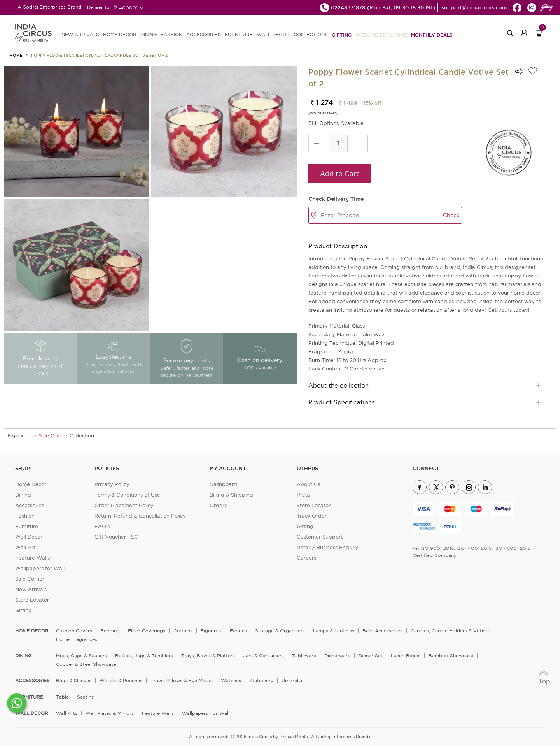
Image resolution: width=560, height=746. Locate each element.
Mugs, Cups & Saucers (81, 656)
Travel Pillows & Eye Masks (182, 680)
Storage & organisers (280, 631)
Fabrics (238, 631)
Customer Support (320, 537)
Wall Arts (67, 713)
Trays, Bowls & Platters (208, 656)
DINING (149, 34)
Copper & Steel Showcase (86, 664)
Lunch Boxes (406, 656)
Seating (86, 697)
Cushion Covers (74, 631)
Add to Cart (339, 173)
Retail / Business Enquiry (328, 547)
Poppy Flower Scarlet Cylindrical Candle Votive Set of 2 (99, 55)
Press (303, 495)
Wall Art (25, 547)
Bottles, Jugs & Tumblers (144, 656)
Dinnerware (337, 656)
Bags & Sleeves (74, 680)
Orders (218, 505)
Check (451, 215)
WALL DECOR (273, 34)
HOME (16, 55)
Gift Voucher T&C (116, 537)
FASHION (171, 34)
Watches (231, 680)
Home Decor (31, 484)
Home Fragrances (77, 639)
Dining (23, 495)
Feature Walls (32, 558)
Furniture (27, 526)
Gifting (342, 35)
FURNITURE (239, 34)
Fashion (25, 516)
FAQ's (102, 526)
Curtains (183, 631)
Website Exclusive (381, 35)
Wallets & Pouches (121, 680)
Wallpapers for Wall (40, 568)
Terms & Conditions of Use (127, 495)
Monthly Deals (432, 35)
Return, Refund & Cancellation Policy (140, 516)
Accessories (30, 505)
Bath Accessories (382, 631)
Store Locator (32, 600)
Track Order (312, 516)
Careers (306, 558)
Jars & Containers (263, 656)
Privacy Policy (112, 484)
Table (62, 697)
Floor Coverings (147, 631)
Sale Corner (53, 436)
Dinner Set (371, 656)
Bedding (110, 631)
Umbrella (292, 680)
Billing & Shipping (231, 495)
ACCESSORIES (204, 34)
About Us (308, 484)
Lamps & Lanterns (334, 631)
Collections (311, 34)
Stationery (261, 680)
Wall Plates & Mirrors (110, 713)
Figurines (211, 631)
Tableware (304, 656)
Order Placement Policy (124, 505)
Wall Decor (29, 537)
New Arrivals (31, 589)
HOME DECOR (120, 34)
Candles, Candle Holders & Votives (451, 631)
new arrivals (80, 34)
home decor (32, 631)
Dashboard (223, 484)
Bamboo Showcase (451, 656)
